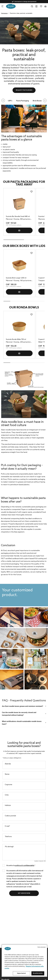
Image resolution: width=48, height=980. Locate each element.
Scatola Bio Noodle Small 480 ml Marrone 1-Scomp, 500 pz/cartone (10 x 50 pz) (19, 218)
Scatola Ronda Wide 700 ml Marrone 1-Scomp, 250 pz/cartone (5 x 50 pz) (19, 341)
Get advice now (24, 893)
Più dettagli (9, 847)
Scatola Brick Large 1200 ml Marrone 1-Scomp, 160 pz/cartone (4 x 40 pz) (19, 279)
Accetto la (21, 865)
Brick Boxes (37, 101)
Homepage (4, 13)
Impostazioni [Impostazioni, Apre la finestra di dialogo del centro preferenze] (21, 973)
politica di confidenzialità (25, 866)
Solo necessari (42, 947)
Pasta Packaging (23, 101)
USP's (10, 101)
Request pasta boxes (24, 90)
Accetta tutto (38, 973)
